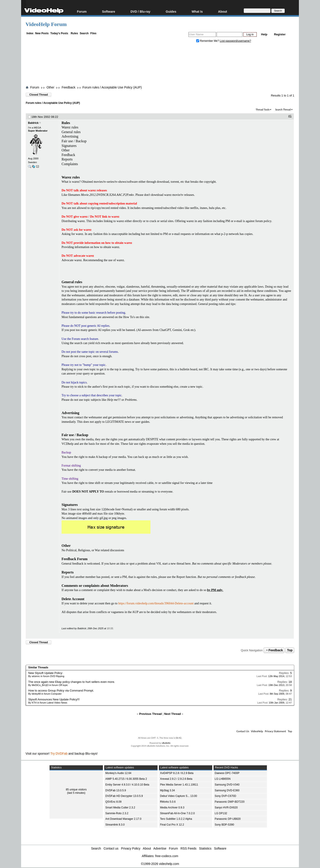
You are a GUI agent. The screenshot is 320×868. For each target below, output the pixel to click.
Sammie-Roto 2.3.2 (117, 813)
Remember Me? (208, 41)
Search (84, 33)
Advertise (160, 848)
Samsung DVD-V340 (227, 785)
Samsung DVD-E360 (227, 790)
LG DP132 (221, 813)
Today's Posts (59, 33)
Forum (82, 11)
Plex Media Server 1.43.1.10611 (179, 785)
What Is (197, 11)
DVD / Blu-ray (140, 11)
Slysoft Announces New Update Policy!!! (54, 699)
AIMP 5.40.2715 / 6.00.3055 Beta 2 (126, 779)
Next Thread (173, 714)
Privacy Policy (131, 848)
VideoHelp (257, 731)
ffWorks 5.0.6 (168, 802)
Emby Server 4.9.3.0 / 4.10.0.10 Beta (127, 785)
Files (93, 33)
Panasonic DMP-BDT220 (230, 802)
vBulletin (166, 743)
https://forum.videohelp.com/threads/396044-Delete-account (156, 603)
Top (290, 650)
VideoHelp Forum (46, 24)
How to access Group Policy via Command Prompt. (61, 691)
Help (264, 34)
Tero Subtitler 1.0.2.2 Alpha (176, 819)
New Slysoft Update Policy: (46, 673)
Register (280, 34)
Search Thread (283, 110)
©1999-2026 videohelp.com (160, 864)
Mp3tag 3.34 (167, 790)
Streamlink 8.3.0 (115, 825)
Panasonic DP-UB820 (228, 819)
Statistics (205, 848)
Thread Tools (263, 110)
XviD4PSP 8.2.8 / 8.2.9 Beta (177, 773)
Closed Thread (39, 95)
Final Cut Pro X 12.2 (172, 825)
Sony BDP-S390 (224, 825)
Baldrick (33, 123)
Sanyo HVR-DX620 (226, 808)
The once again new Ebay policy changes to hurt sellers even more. (72, 682)
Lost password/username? (235, 41)
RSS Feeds (188, 848)
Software (109, 11)
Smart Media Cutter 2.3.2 (120, 808)
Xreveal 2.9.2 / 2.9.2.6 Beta (176, 779)
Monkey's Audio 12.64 (118, 773)
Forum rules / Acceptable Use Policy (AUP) (112, 87)
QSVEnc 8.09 (113, 802)
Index (30, 33)
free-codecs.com (167, 856)
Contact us (111, 848)
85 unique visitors (76, 790)
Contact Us (243, 731)
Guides (171, 11)
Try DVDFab (59, 754)
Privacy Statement (275, 731)
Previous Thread (150, 714)
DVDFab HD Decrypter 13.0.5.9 (124, 796)
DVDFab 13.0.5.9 (116, 790)
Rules (74, 33)
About (222, 11)
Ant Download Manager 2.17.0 (123, 819)
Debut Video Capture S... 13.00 (179, 796)
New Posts (42, 33)
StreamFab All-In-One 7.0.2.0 (177, 813)
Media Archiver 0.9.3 (172, 808)
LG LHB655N (223, 779)
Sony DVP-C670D (225, 796)
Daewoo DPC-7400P (227, 773)
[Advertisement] (160, 65)
